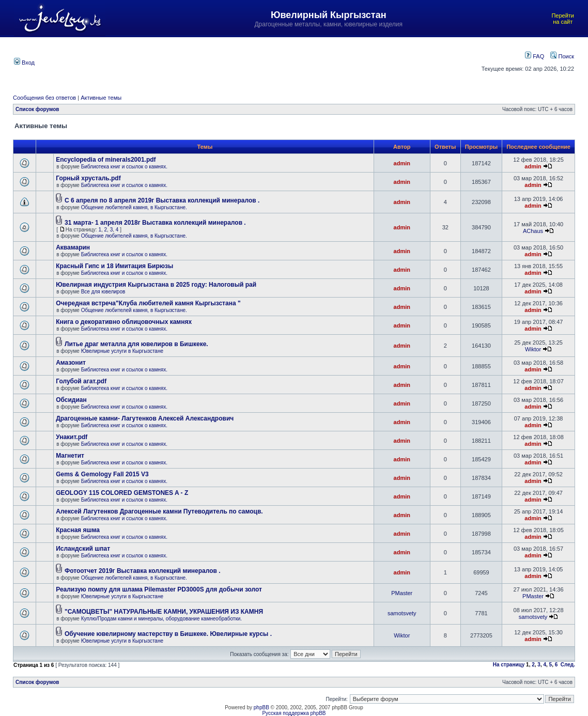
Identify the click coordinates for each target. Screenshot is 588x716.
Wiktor (533, 349)
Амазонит (71, 363)
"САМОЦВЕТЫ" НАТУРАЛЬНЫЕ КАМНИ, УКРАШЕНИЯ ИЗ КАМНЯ (164, 612)
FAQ (535, 56)
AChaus (533, 231)
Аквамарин (73, 247)
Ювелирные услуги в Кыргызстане (122, 351)
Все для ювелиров (103, 292)
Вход (24, 63)
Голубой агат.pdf (81, 381)
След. (568, 665)
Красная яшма (78, 530)
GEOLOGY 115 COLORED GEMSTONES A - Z (122, 493)
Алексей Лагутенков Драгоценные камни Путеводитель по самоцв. (159, 511)
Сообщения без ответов (44, 98)
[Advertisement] (254, 61)
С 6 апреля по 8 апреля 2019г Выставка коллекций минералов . (162, 200)
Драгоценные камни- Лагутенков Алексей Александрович (145, 418)
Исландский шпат (83, 549)
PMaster (402, 593)
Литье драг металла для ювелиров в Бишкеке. (136, 344)
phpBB (261, 707)
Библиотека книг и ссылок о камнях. (124, 167)
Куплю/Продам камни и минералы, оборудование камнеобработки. (162, 619)
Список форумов (37, 109)
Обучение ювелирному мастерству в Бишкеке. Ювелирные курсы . (168, 634)
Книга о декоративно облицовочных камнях (124, 322)
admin (402, 163)
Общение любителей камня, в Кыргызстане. (134, 207)
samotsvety (402, 613)
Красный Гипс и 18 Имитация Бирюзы (114, 266)
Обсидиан (71, 400)
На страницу (509, 665)
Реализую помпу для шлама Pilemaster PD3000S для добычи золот (159, 589)
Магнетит (70, 456)
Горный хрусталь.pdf (88, 178)
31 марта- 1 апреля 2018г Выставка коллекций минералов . (155, 223)
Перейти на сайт (563, 19)
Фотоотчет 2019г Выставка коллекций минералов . (143, 571)
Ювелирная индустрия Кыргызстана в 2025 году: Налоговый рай (156, 285)
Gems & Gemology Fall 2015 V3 (102, 474)
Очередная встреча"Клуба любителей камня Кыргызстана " (148, 303)
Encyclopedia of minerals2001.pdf (106, 160)
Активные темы (101, 98)
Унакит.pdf (72, 437)
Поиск (562, 56)
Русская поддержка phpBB (294, 713)
